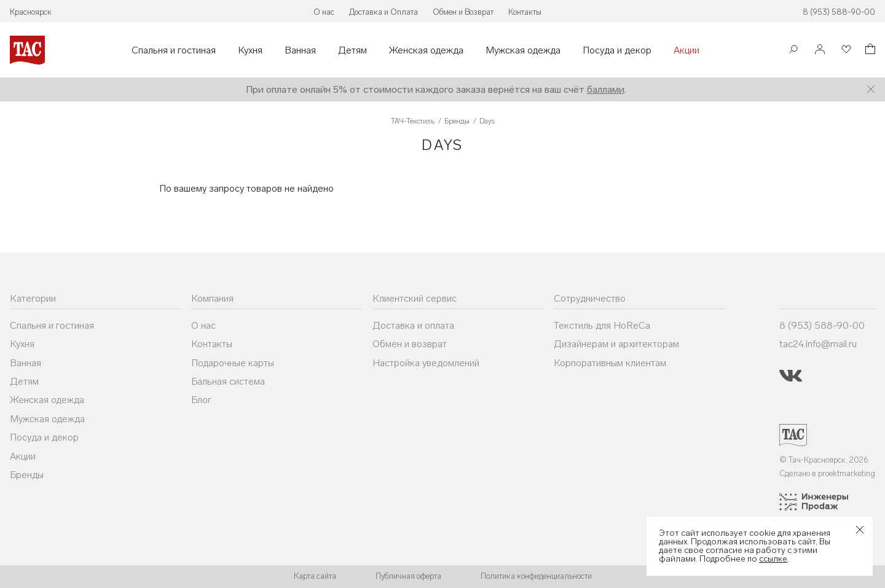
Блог (201, 400)
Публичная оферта (408, 576)
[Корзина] (869, 51)
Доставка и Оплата (383, 12)
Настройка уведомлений (426, 363)
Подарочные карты (233, 363)
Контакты (525, 12)
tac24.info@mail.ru (818, 344)
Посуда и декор (617, 50)
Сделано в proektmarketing (827, 473)
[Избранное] (845, 50)
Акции (686, 50)
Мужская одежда (523, 50)
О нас (324, 12)
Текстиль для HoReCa (602, 325)
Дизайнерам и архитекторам (616, 344)
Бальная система (228, 381)
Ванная (300, 50)
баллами (606, 89)
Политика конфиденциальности (536, 576)
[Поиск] (793, 51)
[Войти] (820, 50)
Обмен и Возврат (463, 12)
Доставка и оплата (413, 325)
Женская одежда (426, 50)
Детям (352, 50)
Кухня (250, 50)
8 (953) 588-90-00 (839, 12)
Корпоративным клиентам (610, 363)
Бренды (27, 475)
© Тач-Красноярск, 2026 (824, 460)
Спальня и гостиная (174, 50)
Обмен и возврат (410, 344)
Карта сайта (315, 576)
